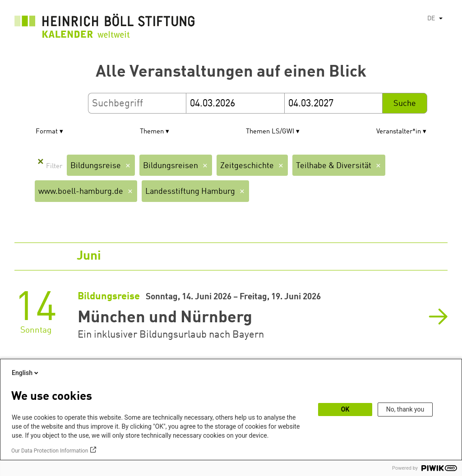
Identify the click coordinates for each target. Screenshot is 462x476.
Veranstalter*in (399, 132)
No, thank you (405, 409)
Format (47, 132)
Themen (152, 132)
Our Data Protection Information (50, 451)
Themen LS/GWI (270, 132)
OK (345, 409)
